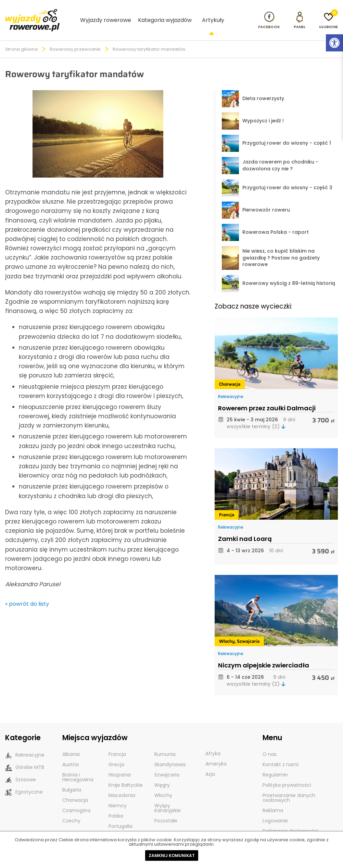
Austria (71, 754)
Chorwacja (230, 373)
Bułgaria (72, 779)
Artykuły (213, 14)
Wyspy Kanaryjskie (168, 797)
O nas (270, 743)
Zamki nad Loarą (245, 528)
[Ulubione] (328, 14)
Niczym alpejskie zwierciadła (264, 654)
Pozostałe (166, 810)
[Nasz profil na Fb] (269, 14)
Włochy (227, 630)
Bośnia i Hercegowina (78, 766)
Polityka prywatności (287, 774)
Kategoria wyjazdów (165, 14)
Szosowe (21, 769)
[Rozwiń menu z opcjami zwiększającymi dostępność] (334, 43)
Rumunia (165, 743)
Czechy (71, 810)
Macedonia (122, 784)
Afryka (213, 743)
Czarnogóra (76, 799)
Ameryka (216, 753)
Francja (227, 504)
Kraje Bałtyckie (126, 774)
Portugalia (120, 815)
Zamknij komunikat (172, 855)
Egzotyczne (24, 781)
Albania (71, 743)
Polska (116, 805)
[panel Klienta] (300, 14)
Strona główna (21, 38)
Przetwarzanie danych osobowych (289, 787)
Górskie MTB (25, 756)
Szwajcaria (248, 630)
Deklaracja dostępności (290, 820)
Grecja (116, 754)
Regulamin (275, 764)
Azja (210, 763)
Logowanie (275, 810)
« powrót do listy (27, 593)
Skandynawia (170, 754)
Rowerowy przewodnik (75, 38)
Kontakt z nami (281, 754)
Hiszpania (120, 764)
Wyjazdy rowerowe (106, 14)
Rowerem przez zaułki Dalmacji (267, 397)
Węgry (162, 774)
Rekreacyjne (231, 385)
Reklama (273, 799)
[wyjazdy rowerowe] (33, 14)
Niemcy (118, 795)
